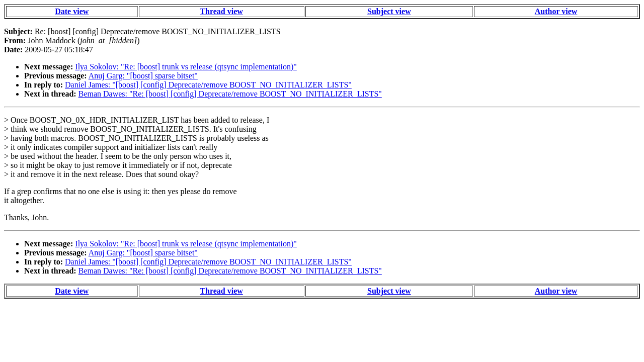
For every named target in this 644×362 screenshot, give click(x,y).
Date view (72, 11)
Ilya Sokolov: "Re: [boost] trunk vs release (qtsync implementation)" (186, 67)
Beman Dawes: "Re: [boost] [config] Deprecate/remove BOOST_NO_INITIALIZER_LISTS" (230, 94)
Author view (556, 11)
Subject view (389, 11)
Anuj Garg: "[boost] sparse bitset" (143, 76)
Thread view (221, 11)
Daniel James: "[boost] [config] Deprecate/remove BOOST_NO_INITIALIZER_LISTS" (208, 85)
